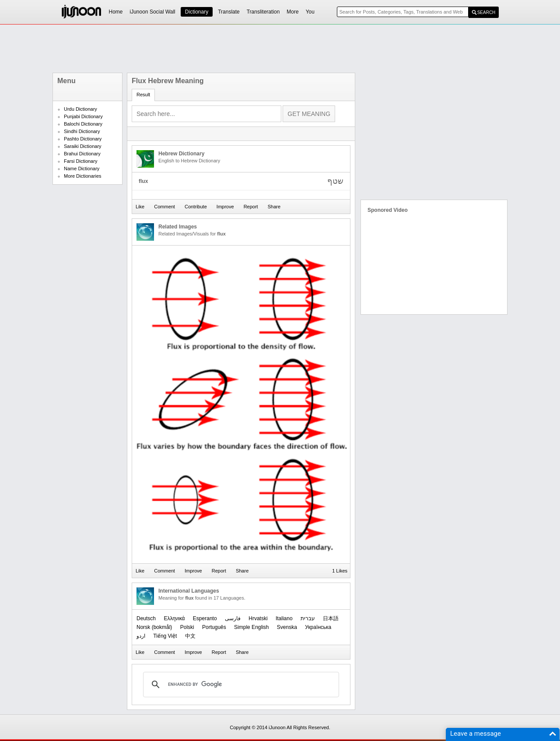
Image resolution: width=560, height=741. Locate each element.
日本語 (331, 618)
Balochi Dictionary (83, 124)
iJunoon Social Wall (153, 12)
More (292, 12)
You (310, 12)
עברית (308, 618)
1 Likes (340, 571)
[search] (240, 685)
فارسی (233, 618)
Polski (187, 627)
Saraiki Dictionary (83, 146)
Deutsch (146, 618)
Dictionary (197, 12)
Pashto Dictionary (83, 139)
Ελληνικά (174, 618)
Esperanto (205, 618)
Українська (318, 627)
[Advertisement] (280, 49)
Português (214, 627)
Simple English (251, 627)
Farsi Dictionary (80, 161)
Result (143, 95)
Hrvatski (258, 618)
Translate (229, 12)
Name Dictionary (82, 169)
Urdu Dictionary (80, 109)
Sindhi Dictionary (82, 131)
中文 (190, 636)
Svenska (287, 627)
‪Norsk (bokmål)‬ (154, 627)
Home (116, 12)
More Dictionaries (83, 176)
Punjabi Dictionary (83, 116)
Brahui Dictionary (82, 154)
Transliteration (263, 12)
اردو (141, 636)
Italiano (284, 618)
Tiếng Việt (165, 636)
